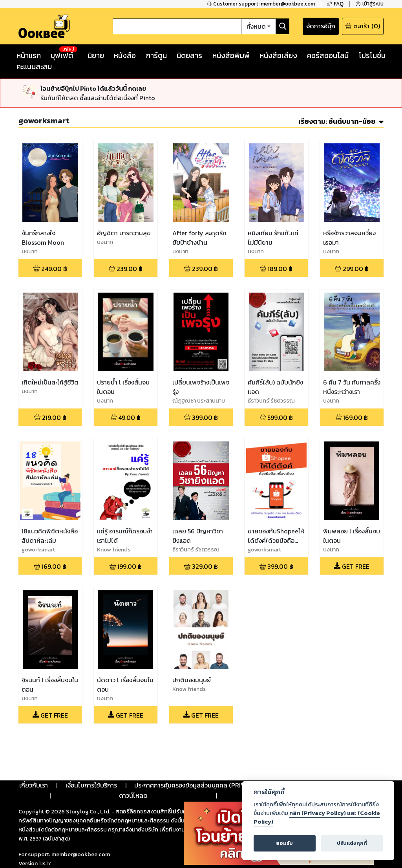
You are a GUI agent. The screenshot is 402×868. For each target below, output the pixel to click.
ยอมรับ (284, 843)
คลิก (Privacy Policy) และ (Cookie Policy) (317, 817)
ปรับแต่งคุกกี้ (352, 843)
